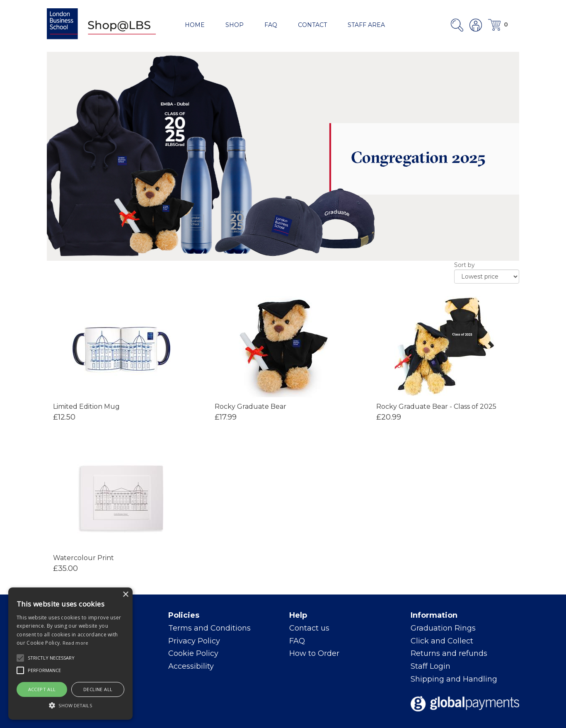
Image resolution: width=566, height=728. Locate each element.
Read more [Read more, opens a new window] (76, 643)
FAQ (271, 25)
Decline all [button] (98, 689)
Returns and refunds (449, 653)
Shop (235, 25)
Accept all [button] (42, 689)
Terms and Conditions (209, 628)
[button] (20, 658)
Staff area (366, 25)
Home (195, 25)
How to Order (314, 653)
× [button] (125, 595)
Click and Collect (442, 641)
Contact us (309, 628)
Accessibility (191, 666)
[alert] (70, 654)
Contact (312, 25)
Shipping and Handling (454, 679)
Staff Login (431, 666)
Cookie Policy (193, 653)
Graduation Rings (443, 628)
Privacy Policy (194, 641)
